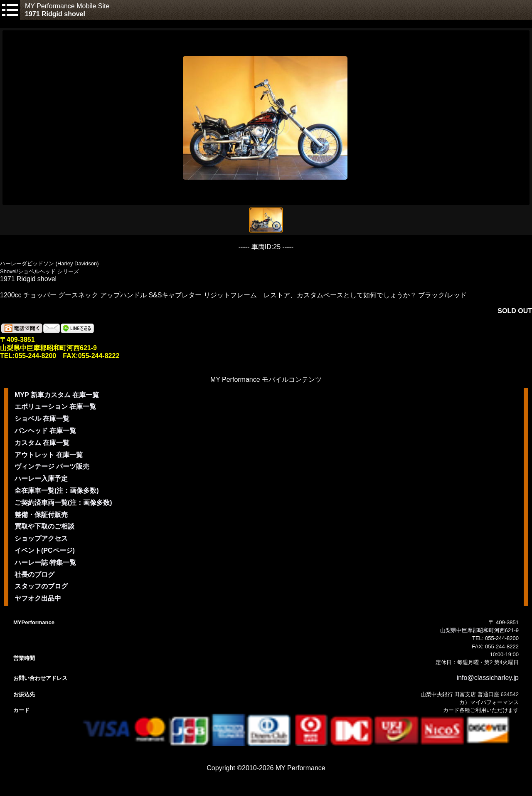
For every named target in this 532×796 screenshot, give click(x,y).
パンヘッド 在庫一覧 (45, 431)
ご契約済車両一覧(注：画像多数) (63, 503)
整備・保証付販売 (41, 515)
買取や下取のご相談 (44, 526)
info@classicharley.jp (488, 678)
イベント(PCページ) (45, 550)
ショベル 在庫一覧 (42, 419)
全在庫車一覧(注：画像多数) (57, 491)
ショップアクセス (41, 538)
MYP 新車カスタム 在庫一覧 (57, 395)
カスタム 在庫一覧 (42, 443)
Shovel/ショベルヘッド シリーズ (39, 271)
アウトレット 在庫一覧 (49, 455)
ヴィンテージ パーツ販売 (52, 466)
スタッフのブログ (41, 586)
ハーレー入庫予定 (41, 478)
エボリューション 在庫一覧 (55, 407)
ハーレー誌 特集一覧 (45, 562)
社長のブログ (34, 575)
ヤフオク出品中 (38, 598)
